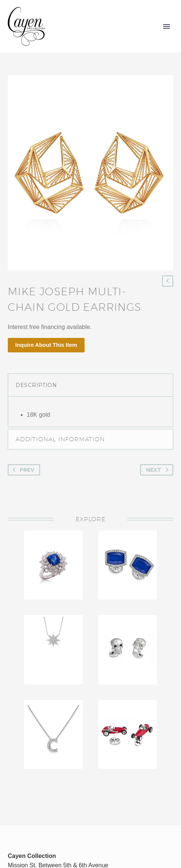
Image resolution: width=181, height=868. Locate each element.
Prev (22, 470)
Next (159, 470)
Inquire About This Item (46, 345)
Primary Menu (167, 26)
